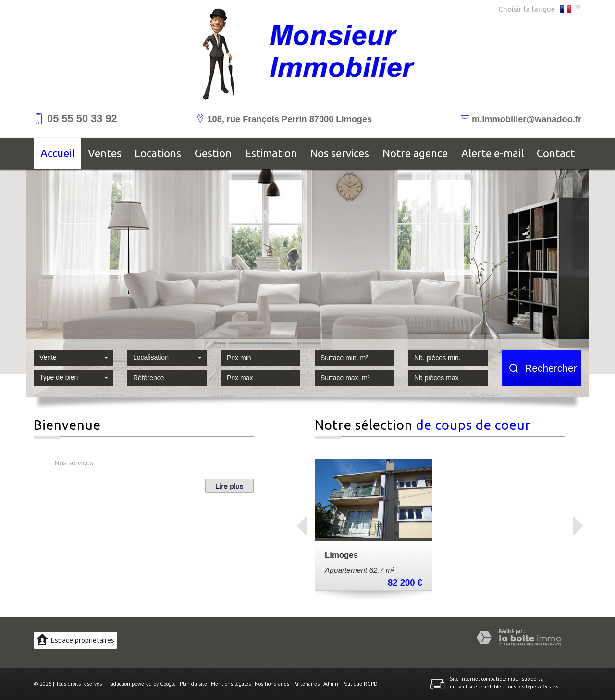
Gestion (213, 153)
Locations (158, 153)
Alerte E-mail (492, 153)
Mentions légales (231, 684)
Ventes (105, 153)
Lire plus (229, 486)
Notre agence (415, 153)
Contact (556, 153)
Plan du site (193, 684)
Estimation (271, 153)
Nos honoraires (272, 684)
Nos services (339, 153)
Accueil (57, 153)
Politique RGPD (360, 684)
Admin (331, 684)
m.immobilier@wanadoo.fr (527, 119)
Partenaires (306, 684)
